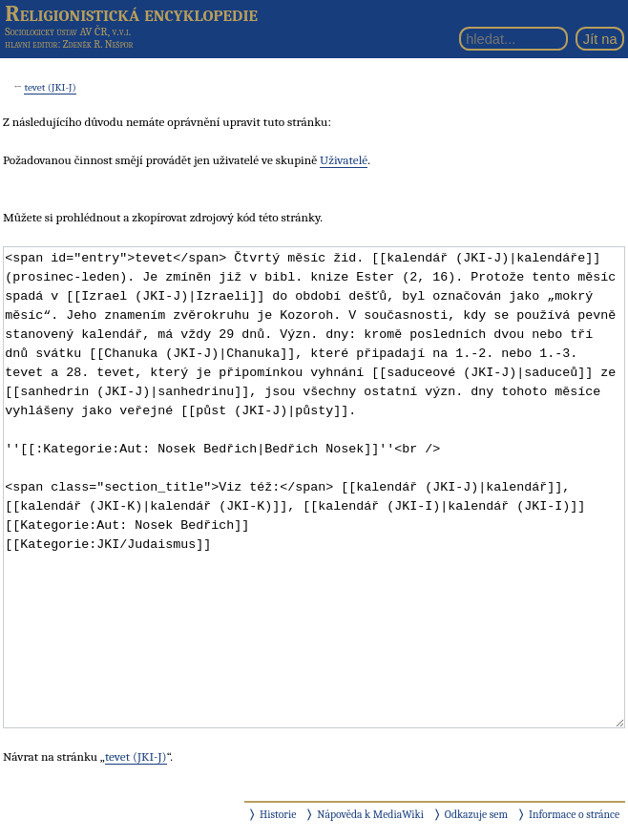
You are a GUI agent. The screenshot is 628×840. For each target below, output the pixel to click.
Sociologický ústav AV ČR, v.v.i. (68, 31)
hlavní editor (31, 44)
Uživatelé (344, 160)
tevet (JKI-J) (50, 87)
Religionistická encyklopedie (131, 13)
